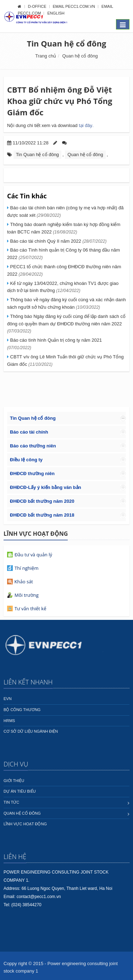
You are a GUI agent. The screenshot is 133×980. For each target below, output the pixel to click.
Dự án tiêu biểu (20, 791)
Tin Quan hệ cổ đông (67, 43)
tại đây (86, 125)
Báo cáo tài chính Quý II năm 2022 (58, 241)
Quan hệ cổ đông (80, 56)
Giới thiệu (14, 781)
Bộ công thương (22, 710)
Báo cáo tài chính (29, 432)
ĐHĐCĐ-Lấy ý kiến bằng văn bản (46, 487)
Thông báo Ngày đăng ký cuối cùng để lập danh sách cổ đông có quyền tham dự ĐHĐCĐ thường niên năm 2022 (66, 324)
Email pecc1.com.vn (74, 6)
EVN (8, 699)
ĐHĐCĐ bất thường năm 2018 (42, 515)
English (56, 13)
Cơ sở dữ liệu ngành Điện (31, 731)
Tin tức (11, 802)
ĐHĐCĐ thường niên (32, 474)
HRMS (9, 721)
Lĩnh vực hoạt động (25, 824)
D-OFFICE (38, 6)
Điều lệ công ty (26, 460)
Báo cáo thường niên (33, 446)
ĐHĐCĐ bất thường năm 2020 (42, 501)
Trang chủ (46, 56)
